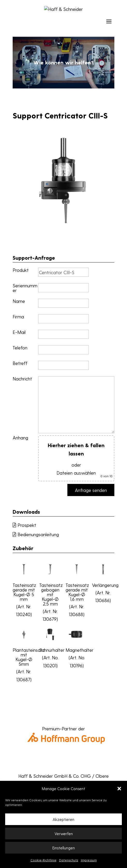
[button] (119, 789)
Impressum (89, 860)
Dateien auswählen (76, 473)
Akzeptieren (63, 819)
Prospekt (24, 525)
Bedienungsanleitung (36, 534)
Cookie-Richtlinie (43, 860)
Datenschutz (69, 860)
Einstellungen (64, 848)
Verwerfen (64, 834)
